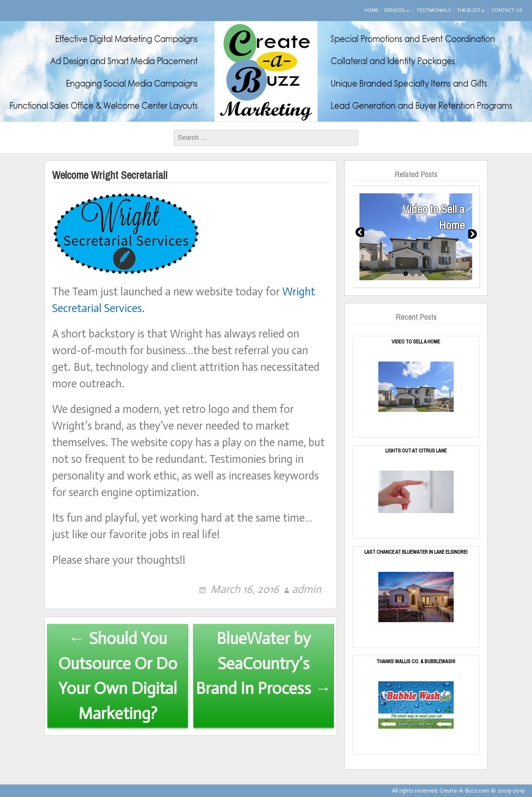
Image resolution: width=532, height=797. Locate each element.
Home (371, 10)
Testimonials (434, 10)
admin (306, 589)
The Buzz (468, 10)
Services (394, 10)
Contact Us (507, 10)
